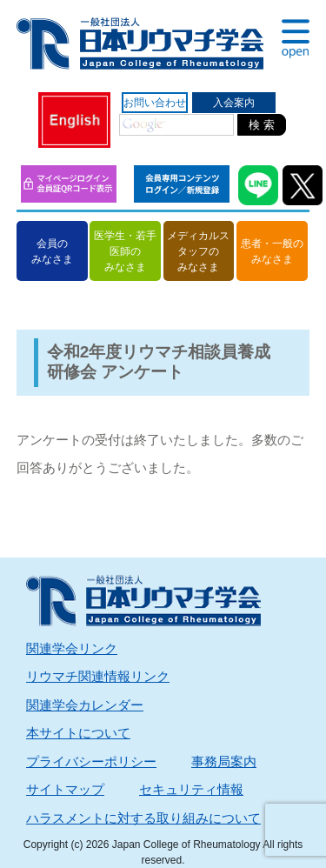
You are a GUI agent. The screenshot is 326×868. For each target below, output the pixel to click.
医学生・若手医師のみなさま (125, 251)
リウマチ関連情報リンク (98, 676)
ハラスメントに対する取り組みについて (143, 818)
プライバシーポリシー (91, 761)
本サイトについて (78, 733)
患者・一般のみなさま (272, 251)
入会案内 (234, 103)
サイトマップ (65, 789)
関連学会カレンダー (85, 705)
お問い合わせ (155, 103)
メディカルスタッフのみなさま (198, 251)
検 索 (262, 125)
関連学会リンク (72, 648)
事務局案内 (224, 761)
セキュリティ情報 (191, 789)
